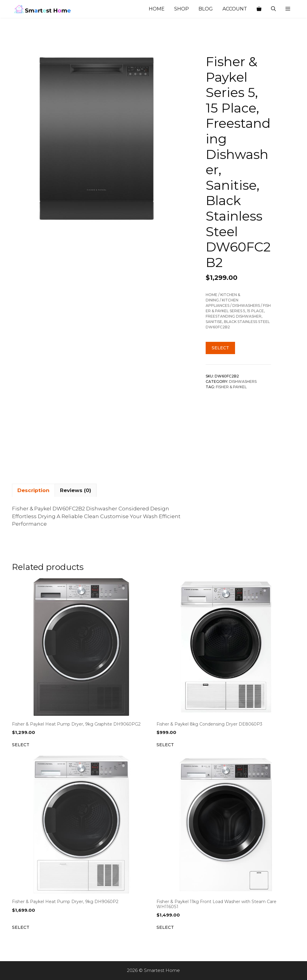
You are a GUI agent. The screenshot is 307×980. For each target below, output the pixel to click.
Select (220, 348)
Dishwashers (246, 305)
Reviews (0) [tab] (76, 490)
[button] (288, 9)
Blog (206, 9)
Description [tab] (33, 490)
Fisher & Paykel (231, 387)
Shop (182, 9)
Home (157, 9)
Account (235, 9)
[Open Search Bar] (273, 9)
